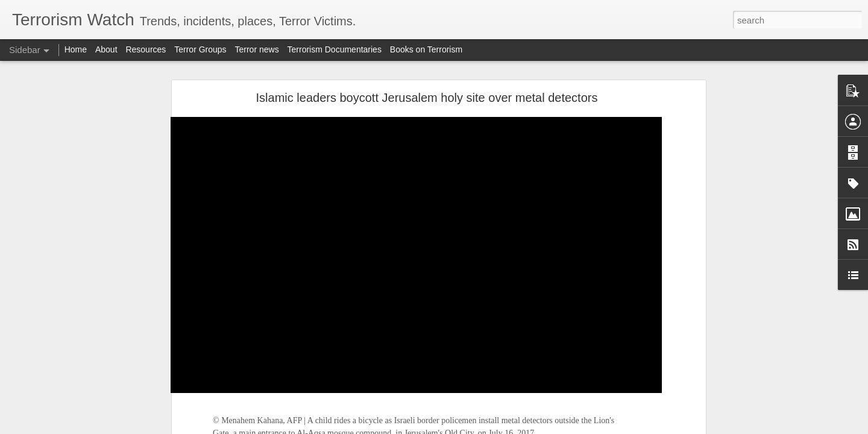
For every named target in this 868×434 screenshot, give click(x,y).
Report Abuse (507, 427)
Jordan (263, 166)
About (106, 49)
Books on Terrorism (426, 49)
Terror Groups (200, 49)
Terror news (257, 49)
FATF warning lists (59, 318)
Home (76, 49)
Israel (322, 95)
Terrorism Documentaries (335, 49)
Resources (146, 49)
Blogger (472, 427)
